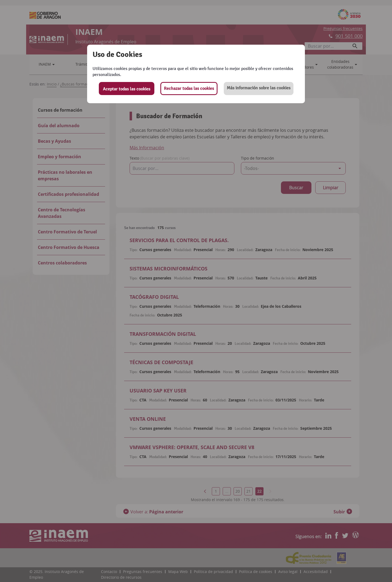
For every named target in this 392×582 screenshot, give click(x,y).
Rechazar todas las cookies (189, 89)
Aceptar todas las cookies (127, 89)
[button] (259, 89)
